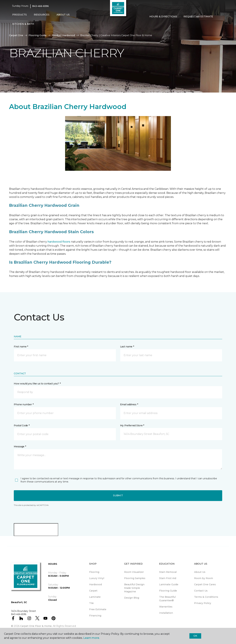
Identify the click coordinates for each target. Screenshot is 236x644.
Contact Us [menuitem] (201, 591)
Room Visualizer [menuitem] (134, 572)
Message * (20, 446)
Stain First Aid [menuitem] (168, 578)
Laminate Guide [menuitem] (169, 584)
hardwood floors (59, 242)
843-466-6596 (41, 6)
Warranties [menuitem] (166, 607)
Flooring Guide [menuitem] (168, 591)
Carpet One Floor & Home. (36, 626)
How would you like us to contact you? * (37, 384)
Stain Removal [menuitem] (168, 572)
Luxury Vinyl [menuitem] (97, 578)
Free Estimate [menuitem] (98, 609)
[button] (149, 24)
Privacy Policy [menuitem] (203, 603)
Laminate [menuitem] (95, 597)
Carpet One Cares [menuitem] (205, 584)
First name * (21, 347)
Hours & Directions (163, 16)
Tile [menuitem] (91, 603)
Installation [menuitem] (166, 613)
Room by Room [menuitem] (204, 578)
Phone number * (24, 404)
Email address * (129, 404)
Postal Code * (22, 425)
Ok (195, 636)
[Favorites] (153, 24)
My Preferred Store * (132, 425)
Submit (118, 495)
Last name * (127, 347)
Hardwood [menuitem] (95, 584)
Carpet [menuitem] (93, 591)
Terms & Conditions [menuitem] (206, 597)
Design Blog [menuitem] (132, 598)
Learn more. (91, 638)
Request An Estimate (198, 16)
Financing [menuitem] (95, 616)
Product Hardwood (63, 35)
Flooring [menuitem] (94, 572)
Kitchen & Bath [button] (23, 24)
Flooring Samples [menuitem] (135, 578)
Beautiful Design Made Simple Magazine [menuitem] (134, 588)
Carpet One (16, 35)
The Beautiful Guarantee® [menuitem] (167, 599)
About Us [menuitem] (200, 572)
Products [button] (20, 15)
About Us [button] (63, 15)
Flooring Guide (38, 35)
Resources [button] (42, 15)
